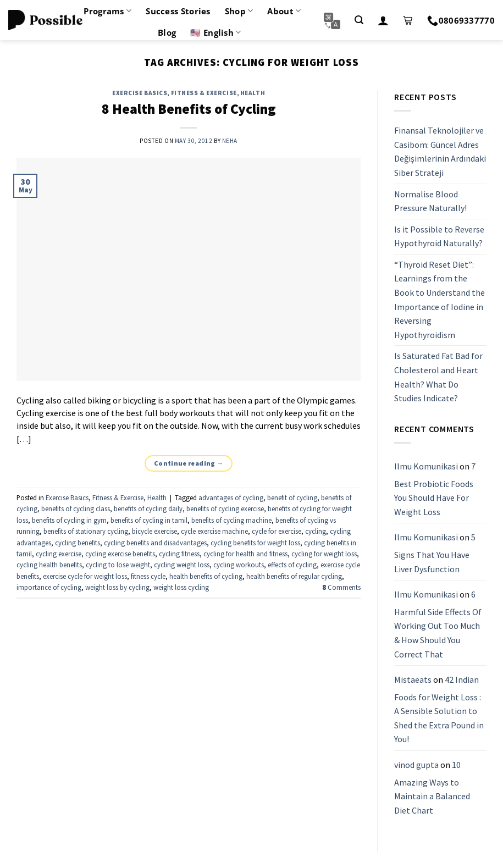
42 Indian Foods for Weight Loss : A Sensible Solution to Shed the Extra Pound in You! (439, 709)
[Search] (359, 20)
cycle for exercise (277, 531)
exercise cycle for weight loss (85, 576)
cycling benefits (78, 543)
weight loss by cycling (117, 587)
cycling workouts (239, 565)
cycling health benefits (49, 565)
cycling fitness (179, 554)
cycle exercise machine (214, 531)
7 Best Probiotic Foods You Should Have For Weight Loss (435, 489)
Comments (341, 587)
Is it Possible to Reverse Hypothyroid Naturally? (439, 236)
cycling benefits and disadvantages (155, 543)
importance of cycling (49, 587)
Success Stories (178, 11)
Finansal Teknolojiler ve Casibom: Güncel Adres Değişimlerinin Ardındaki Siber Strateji (440, 151)
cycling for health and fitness (245, 554)
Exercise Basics (140, 93)
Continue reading (189, 463)
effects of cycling (292, 565)
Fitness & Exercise (204, 93)
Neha (230, 141)
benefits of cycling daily (148, 508)
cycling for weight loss (324, 554)
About (284, 11)
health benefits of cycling (206, 576)
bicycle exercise (154, 531)
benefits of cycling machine (231, 520)
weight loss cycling (181, 587)
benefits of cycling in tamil (149, 520)
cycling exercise (59, 554)
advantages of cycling (231, 497)
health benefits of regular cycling (294, 576)
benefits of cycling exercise (225, 508)
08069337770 (461, 20)
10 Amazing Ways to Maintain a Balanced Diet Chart (432, 787)
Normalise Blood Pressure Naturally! (430, 201)
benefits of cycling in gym (69, 520)
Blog (167, 32)
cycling (316, 531)
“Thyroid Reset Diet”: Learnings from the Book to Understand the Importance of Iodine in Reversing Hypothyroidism (440, 300)
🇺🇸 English (215, 32)
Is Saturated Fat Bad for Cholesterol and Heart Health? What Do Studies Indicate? (438, 377)
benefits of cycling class (76, 508)
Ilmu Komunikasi (426, 466)
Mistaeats (413, 679)
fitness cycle (148, 576)
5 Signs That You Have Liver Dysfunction (435, 553)
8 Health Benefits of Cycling (189, 109)
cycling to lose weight (118, 565)
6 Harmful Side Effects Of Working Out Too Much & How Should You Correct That (438, 624)
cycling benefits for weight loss (255, 543)
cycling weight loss (182, 565)
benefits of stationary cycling (86, 531)
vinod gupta (416, 765)
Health (253, 93)
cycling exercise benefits (120, 554)
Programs (107, 11)
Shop (239, 11)
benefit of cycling (292, 497)
